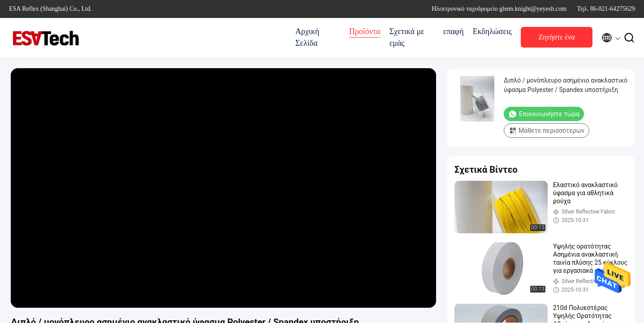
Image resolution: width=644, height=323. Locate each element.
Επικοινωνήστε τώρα (544, 114)
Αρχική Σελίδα (307, 37)
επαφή (454, 31)
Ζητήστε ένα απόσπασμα (557, 40)
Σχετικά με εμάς (407, 37)
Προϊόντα (365, 31)
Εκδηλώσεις (492, 31)
